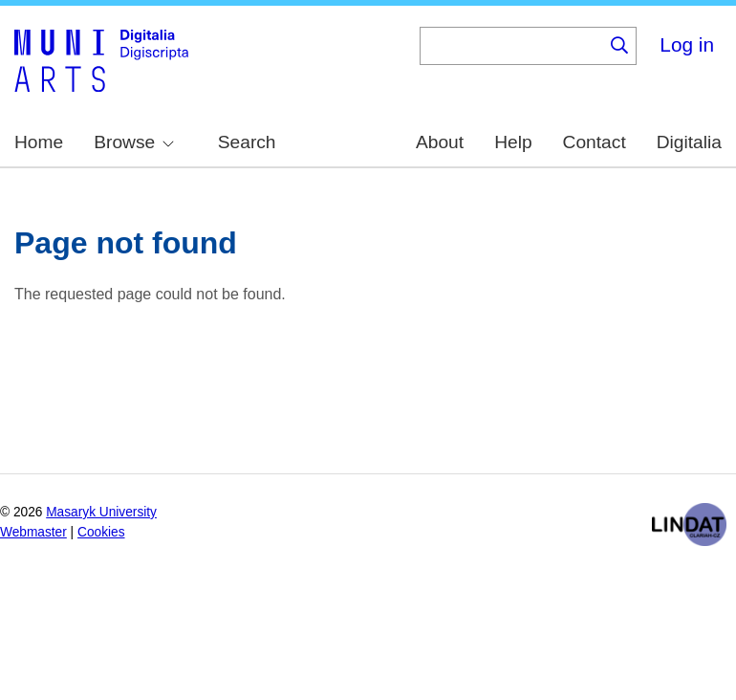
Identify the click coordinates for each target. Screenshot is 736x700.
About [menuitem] (440, 142)
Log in (687, 44)
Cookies (101, 532)
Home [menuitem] (39, 142)
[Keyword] (511, 46)
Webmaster (33, 532)
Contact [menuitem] (595, 142)
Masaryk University (101, 512)
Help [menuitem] (513, 142)
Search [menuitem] (247, 142)
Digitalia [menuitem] (689, 142)
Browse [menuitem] (134, 142)
